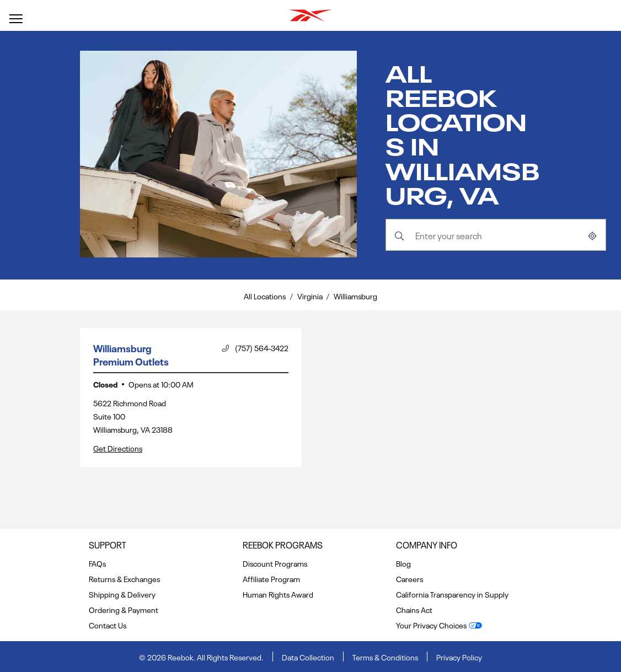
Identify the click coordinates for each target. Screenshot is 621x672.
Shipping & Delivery (122, 594)
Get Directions (118, 448)
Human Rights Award (278, 594)
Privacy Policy (459, 657)
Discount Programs (275, 563)
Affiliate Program (271, 578)
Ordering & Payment (124, 609)
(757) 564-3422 (255, 347)
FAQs (97, 563)
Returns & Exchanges (124, 578)
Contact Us (108, 625)
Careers (409, 578)
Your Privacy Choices (431, 625)
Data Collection (308, 657)
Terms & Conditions (385, 657)
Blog (403, 563)
